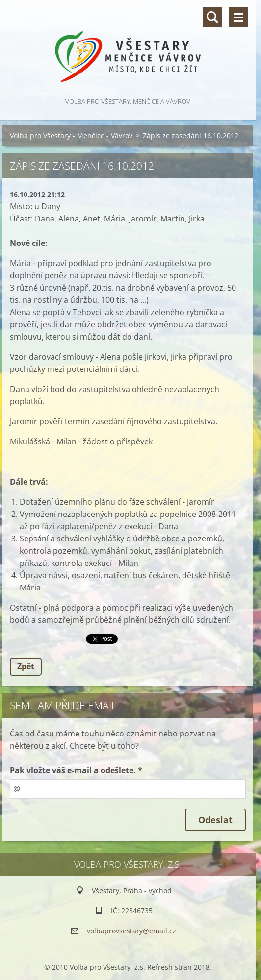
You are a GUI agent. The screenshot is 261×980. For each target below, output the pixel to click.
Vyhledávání (212, 17)
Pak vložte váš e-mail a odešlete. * (76, 770)
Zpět (26, 666)
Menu (238, 17)
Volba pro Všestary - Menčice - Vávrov (71, 135)
